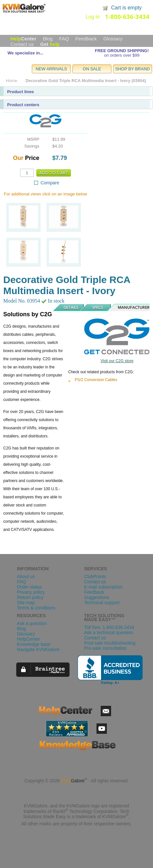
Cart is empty (126, 8)
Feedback (86, 39)
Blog (48, 39)
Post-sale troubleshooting (110, 643)
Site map (26, 603)
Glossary (113, 39)
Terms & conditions (36, 608)
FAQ (64, 39)
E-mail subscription (103, 587)
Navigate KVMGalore (38, 649)
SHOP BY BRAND (133, 69)
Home (12, 81)
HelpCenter (28, 639)
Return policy (30, 597)
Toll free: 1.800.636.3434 (109, 627)
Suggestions (97, 597)
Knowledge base (34, 644)
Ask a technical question (109, 633)
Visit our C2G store (117, 361)
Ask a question (32, 623)
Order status (29, 587)
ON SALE (92, 69)
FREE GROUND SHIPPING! (122, 51)
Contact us (22, 44)
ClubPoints (95, 576)
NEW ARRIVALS (51, 69)
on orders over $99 (122, 55)
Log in (93, 17)
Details (69, 307)
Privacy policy (31, 592)
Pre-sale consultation (105, 648)
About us (26, 576)
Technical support (102, 603)
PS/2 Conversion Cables (96, 380)
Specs (98, 307)
